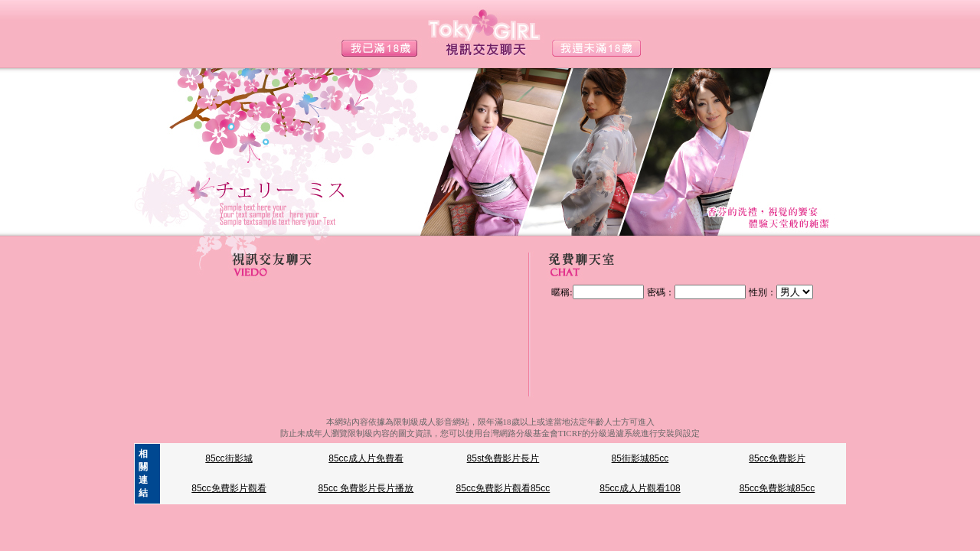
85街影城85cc (640, 458)
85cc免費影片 (777, 458)
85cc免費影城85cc (777, 488)
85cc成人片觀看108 (640, 488)
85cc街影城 (229, 458)
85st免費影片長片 (503, 458)
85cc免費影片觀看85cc (503, 488)
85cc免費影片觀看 (229, 488)
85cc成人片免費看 (366, 458)
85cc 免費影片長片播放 (366, 488)
